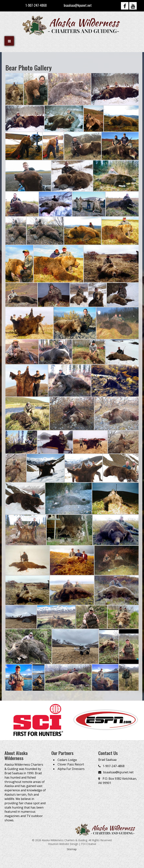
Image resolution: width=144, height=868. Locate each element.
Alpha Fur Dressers (71, 769)
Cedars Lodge (67, 760)
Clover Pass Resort (71, 764)
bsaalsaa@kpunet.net (78, 5)
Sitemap (72, 849)
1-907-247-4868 (36, 5)
